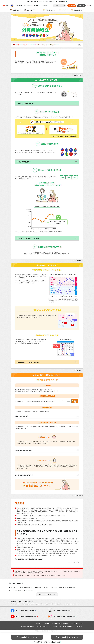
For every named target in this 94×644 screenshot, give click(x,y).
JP (87, 6)
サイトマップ (79, 624)
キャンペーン (65, 10)
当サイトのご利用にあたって (28, 627)
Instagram (64, 616)
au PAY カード (14, 588)
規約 (72, 624)
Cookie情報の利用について (43, 627)
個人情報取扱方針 (56, 624)
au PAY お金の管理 (28, 590)
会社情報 (37, 6)
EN (90, 6)
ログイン (82, 6)
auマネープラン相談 (57, 588)
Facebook (25, 611)
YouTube (26, 616)
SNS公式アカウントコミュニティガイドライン (63, 627)
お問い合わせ (79, 627)
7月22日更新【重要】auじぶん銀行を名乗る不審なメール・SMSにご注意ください (46, 2)
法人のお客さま (28, 6)
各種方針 (66, 624)
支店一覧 (31, 602)
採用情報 (45, 6)
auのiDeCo (47, 588)
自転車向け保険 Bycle (70, 588)
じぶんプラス (19, 6)
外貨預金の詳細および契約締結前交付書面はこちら (29, 559)
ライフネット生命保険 (16, 590)
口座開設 (73, 6)
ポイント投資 (38, 588)
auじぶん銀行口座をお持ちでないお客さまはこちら (46, 642)
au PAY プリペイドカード (26, 588)
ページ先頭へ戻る (76, 75)
